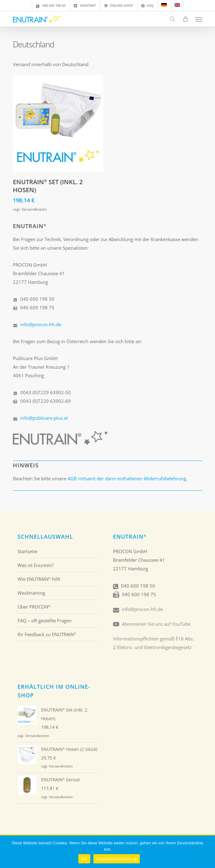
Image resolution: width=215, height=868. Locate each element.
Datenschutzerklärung (117, 859)
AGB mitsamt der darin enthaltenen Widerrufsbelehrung (127, 478)
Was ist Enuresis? (35, 565)
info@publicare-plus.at (44, 418)
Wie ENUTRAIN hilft (39, 579)
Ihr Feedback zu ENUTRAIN (47, 634)
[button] (199, 19)
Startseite (27, 551)
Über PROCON (34, 607)
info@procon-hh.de (41, 324)
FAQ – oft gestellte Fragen (45, 620)
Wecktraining (31, 593)
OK (84, 859)
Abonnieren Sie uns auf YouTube (156, 624)
